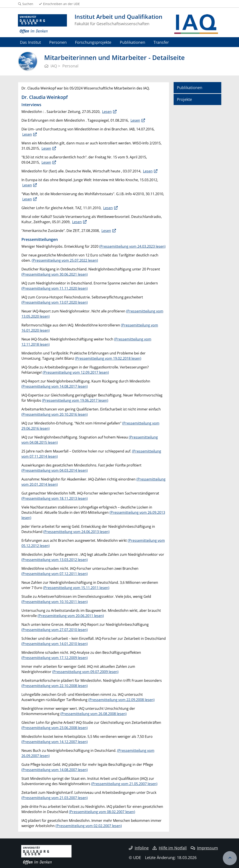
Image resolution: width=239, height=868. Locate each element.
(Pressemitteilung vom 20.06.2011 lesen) (71, 616)
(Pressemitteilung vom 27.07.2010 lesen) (55, 630)
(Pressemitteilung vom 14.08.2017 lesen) (55, 386)
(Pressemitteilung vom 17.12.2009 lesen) (55, 658)
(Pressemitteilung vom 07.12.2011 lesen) (55, 574)
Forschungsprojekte (93, 42)
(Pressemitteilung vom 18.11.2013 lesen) (55, 498)
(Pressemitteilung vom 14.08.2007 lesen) (55, 770)
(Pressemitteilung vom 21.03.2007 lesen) (55, 798)
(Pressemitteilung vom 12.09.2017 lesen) (76, 372)
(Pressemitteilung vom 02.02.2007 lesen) (89, 826)
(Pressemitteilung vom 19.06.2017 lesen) (75, 400)
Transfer (161, 42)
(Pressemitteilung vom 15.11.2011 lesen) (76, 588)
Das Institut (30, 42)
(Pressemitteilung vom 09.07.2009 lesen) (85, 672)
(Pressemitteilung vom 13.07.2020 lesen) (55, 302)
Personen (58, 42)
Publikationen (133, 42)
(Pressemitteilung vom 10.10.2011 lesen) (55, 602)
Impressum (204, 848)
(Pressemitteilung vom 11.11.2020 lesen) (55, 288)
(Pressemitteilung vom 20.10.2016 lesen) (55, 414)
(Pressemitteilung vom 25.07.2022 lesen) (65, 260)
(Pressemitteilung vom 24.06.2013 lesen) (76, 532)
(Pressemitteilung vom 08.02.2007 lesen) (102, 812)
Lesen (107, 112)
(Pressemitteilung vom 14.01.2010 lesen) (55, 644)
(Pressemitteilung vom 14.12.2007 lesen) (55, 742)
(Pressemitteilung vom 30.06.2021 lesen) (55, 274)
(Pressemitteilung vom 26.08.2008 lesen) (93, 714)
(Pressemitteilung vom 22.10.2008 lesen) (55, 686)
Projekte (184, 99)
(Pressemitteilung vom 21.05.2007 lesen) (124, 784)
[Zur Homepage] (43, 24)
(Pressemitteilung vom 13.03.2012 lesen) (55, 560)
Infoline (139, 848)
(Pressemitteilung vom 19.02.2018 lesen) (108, 358)
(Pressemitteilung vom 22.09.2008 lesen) (121, 700)
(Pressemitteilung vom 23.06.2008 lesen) (55, 728)
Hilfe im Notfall (170, 848)
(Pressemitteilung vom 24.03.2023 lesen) (132, 246)
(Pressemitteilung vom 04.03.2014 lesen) (55, 470)
